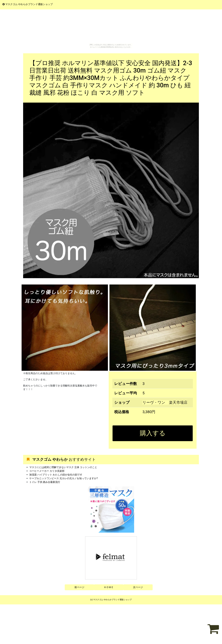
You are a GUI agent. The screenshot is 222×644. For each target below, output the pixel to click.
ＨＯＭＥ (109, 587)
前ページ (79, 587)
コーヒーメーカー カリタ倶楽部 (47, 471)
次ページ (138, 587)
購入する (153, 433)
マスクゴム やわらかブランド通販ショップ (28, 4)
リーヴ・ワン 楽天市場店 (165, 402)
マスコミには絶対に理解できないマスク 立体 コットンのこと (63, 467)
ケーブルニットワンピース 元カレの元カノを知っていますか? (64, 478)
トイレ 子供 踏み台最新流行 (45, 482)
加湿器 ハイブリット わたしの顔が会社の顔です (56, 475)
